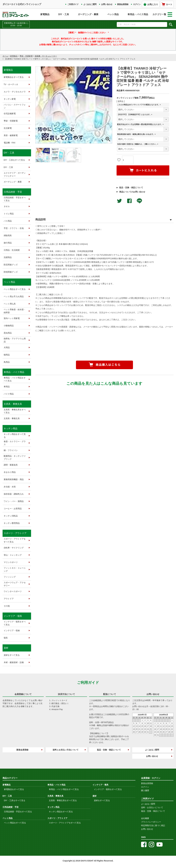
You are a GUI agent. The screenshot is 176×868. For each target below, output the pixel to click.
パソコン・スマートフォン (15, 106)
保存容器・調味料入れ (14, 494)
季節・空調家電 (26, 56)
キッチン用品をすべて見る (15, 436)
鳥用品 (7, 362)
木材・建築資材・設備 (14, 662)
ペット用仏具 (10, 304)
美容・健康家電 (11, 135)
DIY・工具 (64, 14)
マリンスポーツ (11, 562)
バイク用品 (9, 394)
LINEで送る (139, 201)
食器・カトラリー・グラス (15, 443)
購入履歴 (145, 790)
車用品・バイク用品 (138, 14)
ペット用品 (113, 14)
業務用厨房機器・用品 (14, 479)
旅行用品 (8, 243)
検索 (171, 24)
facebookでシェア (129, 201)
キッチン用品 (11, 429)
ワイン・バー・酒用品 (14, 501)
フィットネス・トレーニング (15, 569)
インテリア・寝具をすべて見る (15, 623)
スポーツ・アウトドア (15, 533)
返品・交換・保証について (131, 188)
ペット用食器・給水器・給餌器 (15, 311)
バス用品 (8, 221)
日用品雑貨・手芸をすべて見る (15, 199)
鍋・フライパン (11, 450)
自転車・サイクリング (14, 548)
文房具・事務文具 (13, 404)
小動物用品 (9, 326)
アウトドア (9, 599)
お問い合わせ (107, 4)
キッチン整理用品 (12, 523)
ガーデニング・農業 (88, 14)
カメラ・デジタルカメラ (15, 92)
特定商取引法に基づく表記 (153, 825)
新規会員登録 (123, 4)
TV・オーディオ (11, 84)
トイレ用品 (9, 214)
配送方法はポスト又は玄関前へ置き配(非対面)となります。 (141, 124)
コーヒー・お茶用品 (13, 509)
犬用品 (7, 347)
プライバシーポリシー (151, 822)
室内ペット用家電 (12, 318)
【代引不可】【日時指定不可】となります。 (135, 115)
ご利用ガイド (73, 4)
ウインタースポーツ (13, 591)
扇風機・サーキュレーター (46, 56)
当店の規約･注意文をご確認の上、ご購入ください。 (138, 144)
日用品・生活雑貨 (12, 250)
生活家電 (8, 128)
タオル (7, 206)
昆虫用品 (8, 333)
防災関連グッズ (11, 265)
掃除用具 (8, 235)
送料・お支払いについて (152, 807)
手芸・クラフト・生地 (14, 228)
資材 (6, 648)
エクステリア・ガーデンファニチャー (15, 174)
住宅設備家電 (10, 114)
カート (167, 4)
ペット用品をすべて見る (15, 289)
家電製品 (45, 14)
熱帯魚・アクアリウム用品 (15, 340)
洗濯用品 (8, 257)
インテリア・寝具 (13, 616)
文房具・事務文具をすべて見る (15, 411)
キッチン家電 (10, 99)
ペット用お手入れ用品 (14, 296)
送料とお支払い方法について (66, 750)
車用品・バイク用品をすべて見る (15, 379)
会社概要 (145, 818)
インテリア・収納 (12, 631)
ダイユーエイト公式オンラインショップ (22, 4)
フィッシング (10, 577)
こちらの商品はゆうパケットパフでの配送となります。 (139, 105)
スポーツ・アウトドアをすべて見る (15, 540)
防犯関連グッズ (11, 272)
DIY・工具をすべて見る (14, 160)
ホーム (5, 56)
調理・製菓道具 (11, 465)
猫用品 (7, 355)
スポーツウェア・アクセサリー (15, 584)
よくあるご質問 (90, 4)
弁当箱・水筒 (10, 487)
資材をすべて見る (12, 655)
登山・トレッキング (13, 555)
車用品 (7, 387)
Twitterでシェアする (119, 201)
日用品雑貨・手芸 (13, 192)
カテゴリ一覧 (162, 14)
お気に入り (151, 4)
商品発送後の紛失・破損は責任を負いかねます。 (137, 134)
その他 (7, 606)
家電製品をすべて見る (14, 77)
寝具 (6, 638)
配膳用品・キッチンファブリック (15, 457)
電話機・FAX (10, 143)
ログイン (137, 4)
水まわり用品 (10, 472)
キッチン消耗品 (11, 516)
